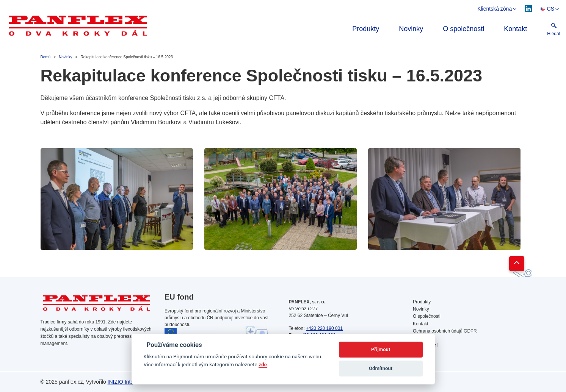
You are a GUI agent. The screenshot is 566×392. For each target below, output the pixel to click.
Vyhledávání (425, 345)
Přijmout (381, 349)
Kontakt (515, 29)
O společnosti (463, 29)
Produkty (366, 29)
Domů (46, 57)
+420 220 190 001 (324, 328)
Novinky (411, 29)
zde (263, 364)
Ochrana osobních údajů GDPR (445, 331)
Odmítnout (381, 368)
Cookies (421, 338)
